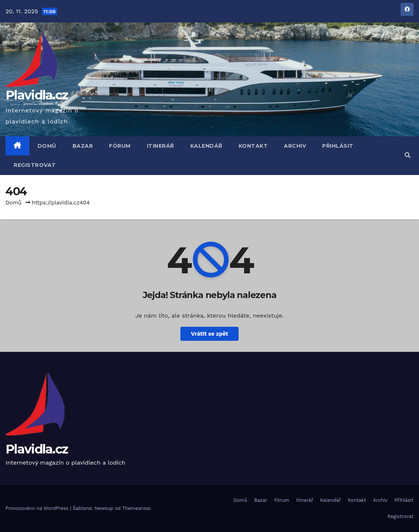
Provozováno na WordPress (38, 508)
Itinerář (161, 146)
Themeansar (136, 508)
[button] (408, 155)
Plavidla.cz (37, 95)
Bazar (83, 146)
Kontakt (253, 146)
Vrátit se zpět (209, 334)
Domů (47, 146)
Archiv (295, 146)
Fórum (120, 146)
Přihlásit (338, 146)
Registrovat (35, 165)
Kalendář (206, 146)
